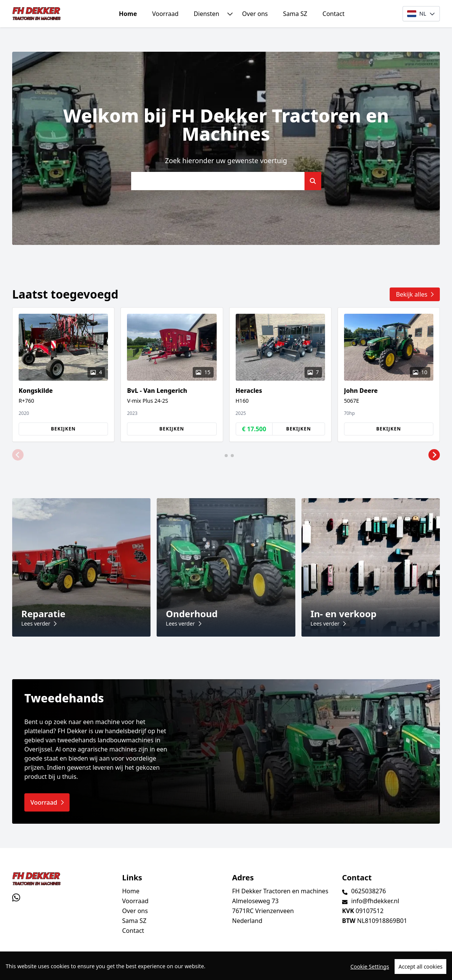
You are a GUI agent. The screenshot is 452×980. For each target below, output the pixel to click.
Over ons (255, 14)
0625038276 (369, 891)
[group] (63, 375)
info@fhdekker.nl (375, 901)
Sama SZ (295, 14)
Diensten (207, 14)
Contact (333, 14)
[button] (18, 455)
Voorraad (165, 14)
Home (128, 14)
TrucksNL (59, 970)
